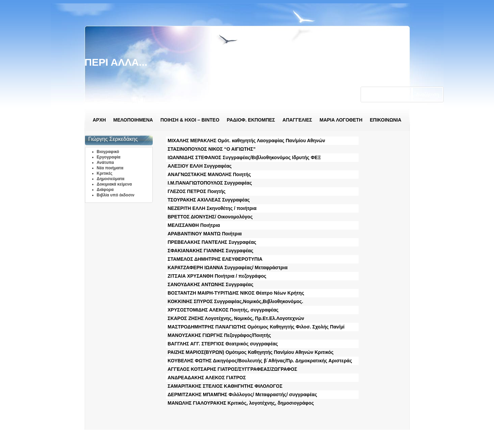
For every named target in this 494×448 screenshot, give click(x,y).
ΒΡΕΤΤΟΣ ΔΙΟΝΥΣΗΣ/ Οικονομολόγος (210, 217)
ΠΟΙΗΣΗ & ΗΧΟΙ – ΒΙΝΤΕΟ (190, 120)
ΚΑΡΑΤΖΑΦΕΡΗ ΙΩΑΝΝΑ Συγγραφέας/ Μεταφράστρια (228, 268)
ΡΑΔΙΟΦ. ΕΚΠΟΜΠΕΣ (251, 120)
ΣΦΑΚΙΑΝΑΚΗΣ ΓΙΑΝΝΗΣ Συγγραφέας (210, 251)
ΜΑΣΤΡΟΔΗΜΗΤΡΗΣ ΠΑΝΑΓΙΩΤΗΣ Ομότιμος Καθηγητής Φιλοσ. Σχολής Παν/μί (256, 327)
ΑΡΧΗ (99, 120)
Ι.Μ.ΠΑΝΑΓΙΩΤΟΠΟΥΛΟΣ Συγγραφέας (210, 183)
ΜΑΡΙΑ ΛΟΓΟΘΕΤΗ (341, 120)
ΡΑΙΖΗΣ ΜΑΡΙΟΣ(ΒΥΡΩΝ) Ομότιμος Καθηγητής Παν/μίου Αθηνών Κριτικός (251, 352)
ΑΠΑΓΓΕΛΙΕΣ (297, 120)
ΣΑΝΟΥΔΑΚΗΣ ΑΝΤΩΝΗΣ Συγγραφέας (210, 284)
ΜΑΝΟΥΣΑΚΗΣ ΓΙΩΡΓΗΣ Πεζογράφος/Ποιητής (219, 335)
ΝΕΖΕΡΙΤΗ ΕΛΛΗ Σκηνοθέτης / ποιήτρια (212, 208)
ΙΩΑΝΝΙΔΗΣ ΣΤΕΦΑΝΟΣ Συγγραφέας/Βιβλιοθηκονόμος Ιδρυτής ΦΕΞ (244, 157)
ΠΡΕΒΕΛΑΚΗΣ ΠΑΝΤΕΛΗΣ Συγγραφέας (212, 242)
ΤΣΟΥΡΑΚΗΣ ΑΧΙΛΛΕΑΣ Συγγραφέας (209, 200)
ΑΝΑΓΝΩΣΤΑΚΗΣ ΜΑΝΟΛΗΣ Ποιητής (209, 174)
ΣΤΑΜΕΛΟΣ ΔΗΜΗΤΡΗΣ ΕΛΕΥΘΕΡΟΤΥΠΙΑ (215, 259)
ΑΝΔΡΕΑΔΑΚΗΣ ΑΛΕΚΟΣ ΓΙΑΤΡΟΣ (207, 378)
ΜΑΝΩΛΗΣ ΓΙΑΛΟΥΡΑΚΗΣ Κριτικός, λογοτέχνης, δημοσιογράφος (241, 403)
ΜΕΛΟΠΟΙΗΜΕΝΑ (133, 120)
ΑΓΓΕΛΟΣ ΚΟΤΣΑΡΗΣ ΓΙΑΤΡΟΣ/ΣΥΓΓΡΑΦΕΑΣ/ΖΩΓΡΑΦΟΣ (232, 369)
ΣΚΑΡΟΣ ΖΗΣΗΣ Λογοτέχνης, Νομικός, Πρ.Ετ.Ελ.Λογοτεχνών (236, 318)
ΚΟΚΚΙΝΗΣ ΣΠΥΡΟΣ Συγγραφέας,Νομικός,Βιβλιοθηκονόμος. (235, 301)
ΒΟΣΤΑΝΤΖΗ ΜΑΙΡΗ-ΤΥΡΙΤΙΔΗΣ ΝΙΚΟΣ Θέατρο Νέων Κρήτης (236, 293)
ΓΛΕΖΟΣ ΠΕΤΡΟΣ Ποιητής (197, 191)
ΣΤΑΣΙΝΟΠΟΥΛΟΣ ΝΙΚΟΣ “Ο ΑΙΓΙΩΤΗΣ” (212, 149)
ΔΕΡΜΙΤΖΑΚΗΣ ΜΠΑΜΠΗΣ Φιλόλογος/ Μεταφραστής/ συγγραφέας (242, 394)
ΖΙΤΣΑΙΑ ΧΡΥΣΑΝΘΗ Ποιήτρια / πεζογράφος (217, 276)
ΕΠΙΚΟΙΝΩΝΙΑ (385, 120)
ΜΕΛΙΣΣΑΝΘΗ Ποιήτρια (194, 225)
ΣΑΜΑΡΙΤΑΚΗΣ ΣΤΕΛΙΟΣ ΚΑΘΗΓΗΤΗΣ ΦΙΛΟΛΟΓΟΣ (225, 386)
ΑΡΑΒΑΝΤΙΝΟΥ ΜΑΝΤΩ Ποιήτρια (205, 234)
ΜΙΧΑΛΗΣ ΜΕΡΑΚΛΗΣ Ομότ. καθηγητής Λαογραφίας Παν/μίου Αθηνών (246, 141)
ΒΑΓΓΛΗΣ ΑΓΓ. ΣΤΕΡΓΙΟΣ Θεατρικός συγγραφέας (223, 344)
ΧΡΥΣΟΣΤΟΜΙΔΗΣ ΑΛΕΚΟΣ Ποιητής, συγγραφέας (223, 310)
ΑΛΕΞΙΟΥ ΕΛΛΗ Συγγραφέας (200, 166)
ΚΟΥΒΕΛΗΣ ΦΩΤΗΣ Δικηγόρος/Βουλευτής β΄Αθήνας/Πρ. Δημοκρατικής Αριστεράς (260, 361)
